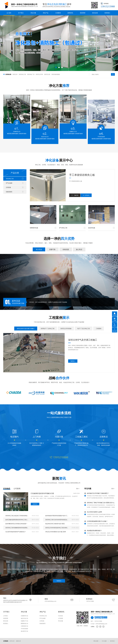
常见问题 (61, 621)
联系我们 (107, 13)
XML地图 (104, 641)
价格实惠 (66, 249)
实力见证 (39, 249)
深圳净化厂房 (31, 74)
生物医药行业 (24, 616)
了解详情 (75, 195)
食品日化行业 (24, 618)
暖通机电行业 (24, 623)
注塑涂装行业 (24, 626)
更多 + (78, 489)
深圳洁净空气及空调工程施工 (26, 328)
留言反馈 (95, 13)
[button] (56, 67)
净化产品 (46, 13)
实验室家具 (15, 192)
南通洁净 (18, 641)
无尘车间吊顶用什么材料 (94, 512)
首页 (9, 13)
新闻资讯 (70, 13)
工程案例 (58, 13)
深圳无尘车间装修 (66, 328)
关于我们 (21, 13)
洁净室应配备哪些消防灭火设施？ (97, 521)
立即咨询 (86, 195)
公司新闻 (17, 489)
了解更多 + (59, 581)
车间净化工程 (15, 179)
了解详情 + (35, 504)
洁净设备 (15, 187)
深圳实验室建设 (56, 74)
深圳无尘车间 (39, 74)
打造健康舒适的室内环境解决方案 (42, 493)
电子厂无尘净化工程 (84, 328)
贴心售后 (79, 249)
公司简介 (6, 616)
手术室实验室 (24, 629)
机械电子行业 (24, 621)
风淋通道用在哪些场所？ (94, 531)
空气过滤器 (15, 183)
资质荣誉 (83, 13)
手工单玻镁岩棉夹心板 (82, 175)
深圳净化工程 (22, 74)
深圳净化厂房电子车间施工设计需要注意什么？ (101, 503)
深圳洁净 (15, 74)
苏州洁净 (12, 641)
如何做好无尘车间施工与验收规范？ (98, 493)
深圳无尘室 (47, 74)
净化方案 (33, 13)
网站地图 (96, 641)
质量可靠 (52, 249)
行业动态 (7, 489)
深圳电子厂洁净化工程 (48, 328)
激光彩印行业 (24, 631)
